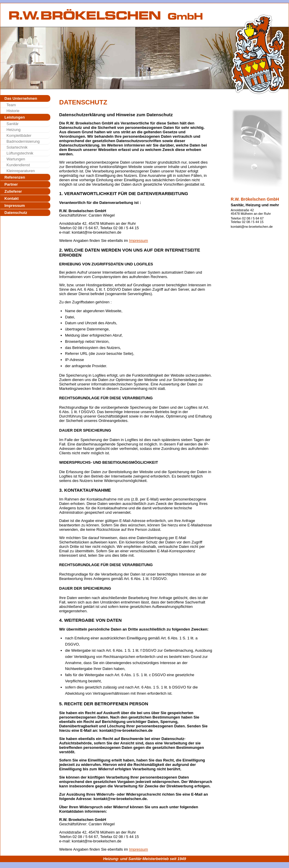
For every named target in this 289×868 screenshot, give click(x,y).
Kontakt (11, 198)
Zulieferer (13, 191)
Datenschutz (16, 213)
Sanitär (13, 124)
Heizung (14, 130)
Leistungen (15, 117)
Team (11, 105)
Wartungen (16, 159)
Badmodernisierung (23, 141)
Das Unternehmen (21, 98)
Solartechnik (17, 147)
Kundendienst (18, 165)
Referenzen (15, 177)
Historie (13, 111)
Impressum (15, 206)
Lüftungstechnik (20, 153)
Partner (11, 184)
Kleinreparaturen (21, 171)
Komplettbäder (19, 135)
